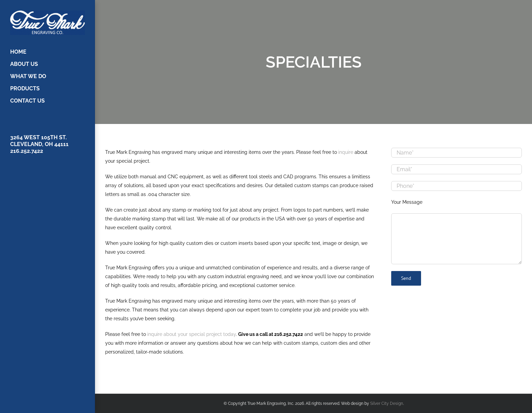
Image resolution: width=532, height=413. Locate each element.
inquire (346, 152)
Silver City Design (387, 403)
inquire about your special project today (192, 334)
